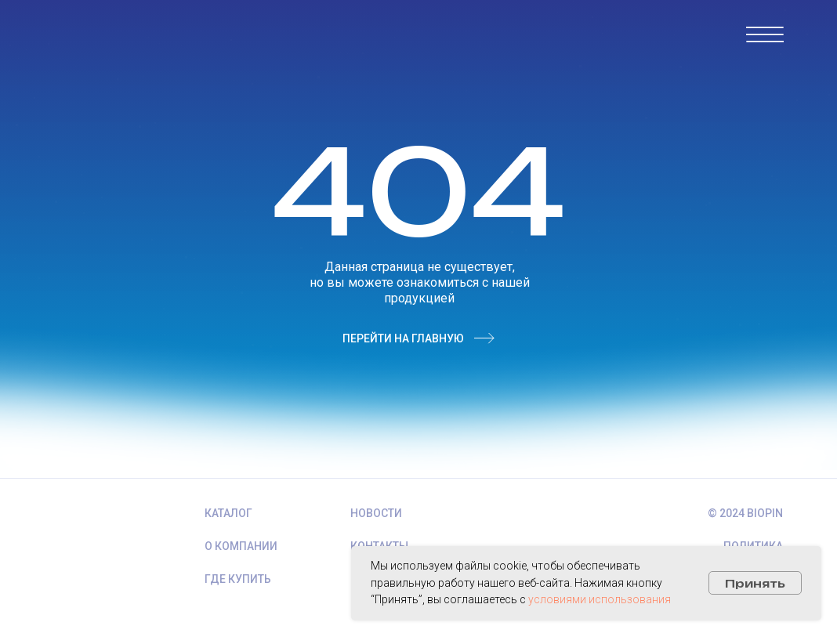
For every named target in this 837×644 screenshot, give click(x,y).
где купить (238, 579)
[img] (89, 34)
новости (376, 513)
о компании (241, 546)
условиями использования (600, 599)
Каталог (228, 513)
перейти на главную (403, 338)
